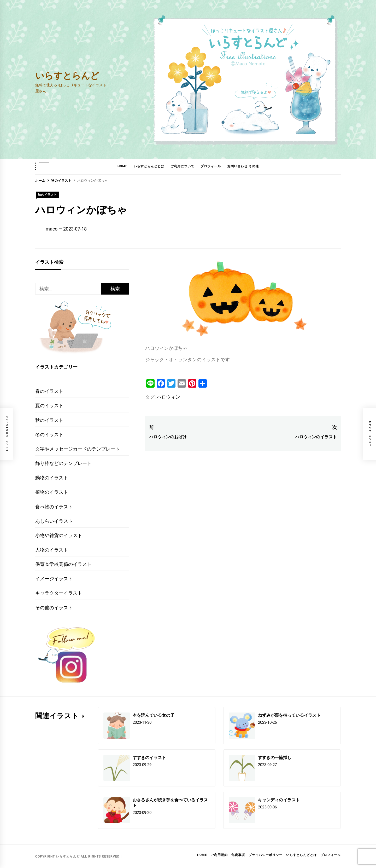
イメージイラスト (54, 579)
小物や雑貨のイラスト (59, 535)
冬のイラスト (49, 435)
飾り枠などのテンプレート (63, 463)
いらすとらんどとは (149, 166)
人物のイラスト (52, 550)
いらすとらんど (67, 75)
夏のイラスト (49, 406)
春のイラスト (49, 391)
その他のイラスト (54, 608)
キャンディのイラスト (279, 800)
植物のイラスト (52, 492)
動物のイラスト (52, 478)
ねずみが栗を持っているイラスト (289, 715)
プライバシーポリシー (266, 855)
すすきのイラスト (149, 757)
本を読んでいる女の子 (154, 715)
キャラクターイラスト (59, 593)
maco (52, 229)
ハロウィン (168, 397)
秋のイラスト (47, 195)
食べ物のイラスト (54, 507)
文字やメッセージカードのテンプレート (78, 449)
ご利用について (182, 166)
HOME (122, 166)
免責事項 (238, 855)
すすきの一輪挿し (275, 757)
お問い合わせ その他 (243, 166)
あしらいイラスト (54, 521)
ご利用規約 (219, 855)
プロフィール (211, 166)
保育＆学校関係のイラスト (63, 564)
